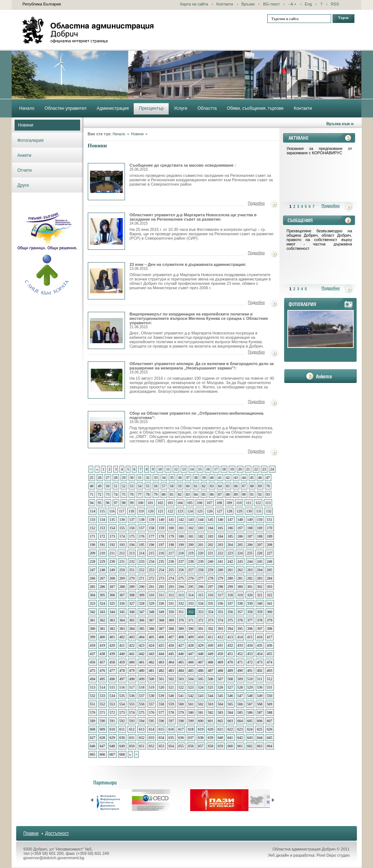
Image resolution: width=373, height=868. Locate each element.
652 (152, 746)
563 (211, 704)
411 (211, 637)
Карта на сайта (194, 4)
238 (191, 561)
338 (240, 603)
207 (260, 545)
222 (220, 553)
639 (211, 738)
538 (152, 696)
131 (259, 511)
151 (270, 520)
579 (181, 712)
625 (260, 729)
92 (260, 494)
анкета (320, 376)
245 (260, 561)
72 (100, 494)
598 (181, 721)
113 (268, 503)
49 (100, 486)
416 (260, 637)
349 (162, 612)
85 (204, 494)
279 (221, 578)
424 (152, 645)
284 (270, 578)
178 (162, 536)
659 (221, 746)
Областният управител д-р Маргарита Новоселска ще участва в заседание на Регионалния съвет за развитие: (193, 219)
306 (112, 595)
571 (103, 712)
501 (162, 679)
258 (201, 570)
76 (132, 494)
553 (112, 704)
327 (132, 603)
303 (270, 587)
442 (142, 654)
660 (230, 746)
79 (156, 494)
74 (116, 494)
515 (112, 687)
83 (188, 494)
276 (191, 578)
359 (260, 612)
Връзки (248, 4)
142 (181, 520)
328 (142, 603)
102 (160, 503)
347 (142, 612)
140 (162, 520)
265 (270, 570)
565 (230, 704)
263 (250, 570)
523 (191, 687)
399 (93, 637)
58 (172, 486)
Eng (309, 4)
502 (171, 679)
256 (181, 570)
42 (228, 478)
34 (164, 478)
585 (240, 712)
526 (221, 687)
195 (142, 545)
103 (170, 503)
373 (211, 620)
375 (230, 620)
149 (250, 520)
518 (142, 687)
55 (148, 486)
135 (112, 520)
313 (181, 595)
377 (250, 620)
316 (210, 595)
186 (240, 536)
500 (152, 679)
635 (171, 738)
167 (240, 528)
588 (270, 712)
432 (230, 645)
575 (142, 712)
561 (191, 704)
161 (181, 528)
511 (260, 679)
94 (92, 503)
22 (256, 469)
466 (191, 662)
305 (103, 595)
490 (240, 671)
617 (181, 729)
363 (112, 620)
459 (122, 662)
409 (191, 637)
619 (201, 729)
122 (170, 511)
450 (221, 654)
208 (270, 545)
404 (142, 637)
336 (221, 603)
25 (92, 478)
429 (201, 645)
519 (152, 687)
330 (162, 603)
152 (93, 528)
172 (103, 536)
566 (240, 704)
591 (112, 721)
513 (93, 687)
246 (270, 561)
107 (210, 503)
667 (112, 754)
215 (151, 553)
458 (112, 662)
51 (116, 486)
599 (191, 721)
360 (270, 612)
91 (252, 494)
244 (250, 561)
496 (112, 679)
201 (201, 545)
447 (191, 654)
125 (200, 511)
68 (252, 486)
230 (112, 561)
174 (122, 536)
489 (230, 671)
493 (270, 671)
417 (269, 637)
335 (211, 603)
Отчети (25, 170)
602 (221, 721)
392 (211, 629)
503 (181, 679)
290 (142, 587)
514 (103, 687)
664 (270, 746)
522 (181, 687)
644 (260, 738)
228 (93, 561)
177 (152, 536)
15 (200, 469)
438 (103, 654)
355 (221, 612)
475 (93, 671)
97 (116, 503)
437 (93, 654)
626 (269, 729)
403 (132, 637)
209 (93, 553)
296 (201, 587)
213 (132, 553)
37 (188, 478)
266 (93, 578)
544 (211, 696)
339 (250, 603)
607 (270, 721)
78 (148, 494)
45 (252, 478)
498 (132, 679)
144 (201, 520)
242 (230, 561)
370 (181, 620)
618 (191, 729)
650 (132, 746)
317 (220, 595)
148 (240, 520)
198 (171, 545)
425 (162, 645)
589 (93, 721)
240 (211, 561)
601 (211, 721)
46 (260, 478)
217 (171, 553)
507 (221, 679)
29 (124, 478)
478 (122, 671)
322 (269, 595)
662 (250, 746)
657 (201, 746)
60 (188, 486)
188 (260, 536)
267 (103, 578)
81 (172, 494)
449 (211, 654)
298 (221, 587)
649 (122, 746)
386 (152, 629)
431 (221, 645)
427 (181, 645)
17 (216, 469)
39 (204, 478)
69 (260, 486)
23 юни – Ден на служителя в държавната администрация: (188, 266)
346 (132, 612)
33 (156, 478)
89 (236, 494)
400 (103, 637)
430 (211, 645)
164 (211, 528)
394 (230, 629)
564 (221, 704)
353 (201, 612)
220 (201, 553)
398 (270, 629)
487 (211, 671)
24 (272, 469)
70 (268, 486)
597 (171, 721)
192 (112, 545)
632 (142, 738)
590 (103, 721)
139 (152, 520)
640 (221, 738)
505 (201, 679)
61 (196, 486)
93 (268, 494)
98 (124, 503)
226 (260, 553)
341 (270, 603)
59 (180, 486)
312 (171, 595)
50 (108, 486)
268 (112, 578)
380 (93, 629)
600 (201, 721)
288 (122, 587)
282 (250, 578)
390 (191, 629)
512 (269, 679)
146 (221, 520)
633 (152, 738)
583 (221, 712)
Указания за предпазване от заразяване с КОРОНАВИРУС (319, 151)
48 (92, 486)
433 (240, 645)
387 (162, 629)
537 (142, 696)
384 (132, 629)
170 (270, 528)
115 (102, 511)
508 (230, 679)
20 (240, 469)
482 (162, 671)
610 (112, 729)
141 (171, 520)
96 (108, 503)
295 (191, 587)
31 (140, 478)
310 (152, 595)
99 (132, 503)
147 (230, 520)
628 (103, 738)
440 (122, 654)
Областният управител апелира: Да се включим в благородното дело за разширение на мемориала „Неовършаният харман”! (106, 380)
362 (103, 620)
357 (240, 612)
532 (93, 696)
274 (171, 578)
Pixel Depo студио (333, 855)
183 (211, 536)
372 (201, 620)
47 (268, 478)
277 (201, 578)
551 (93, 704)
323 (93, 603)
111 (248, 503)
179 (171, 536)
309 (142, 595)
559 (171, 704)
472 (250, 662)
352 (191, 612)
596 (162, 721)
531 (270, 687)
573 (122, 712)
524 (201, 687)
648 (112, 746)
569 (270, 704)
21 (248, 469)
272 (152, 578)
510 (250, 679)
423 (142, 645)
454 (260, 654)
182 (201, 536)
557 (152, 704)
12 (176, 469)
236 (171, 561)
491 (250, 671)
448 (201, 654)
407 (171, 637)
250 (122, 570)
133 (93, 520)
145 (211, 520)
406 (162, 637)
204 (230, 545)
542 (191, 696)
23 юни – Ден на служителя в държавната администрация (106, 281)
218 (181, 553)
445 (171, 654)
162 (191, 528)
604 (240, 721)
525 (211, 687)
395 (240, 629)
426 (171, 645)
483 (171, 671)
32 (148, 478)
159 (162, 528)
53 (132, 486)
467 (201, 662)
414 (240, 637)
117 (121, 511)
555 (132, 704)
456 (93, 662)
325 (112, 603)
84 (196, 494)
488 (221, 671)
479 (132, 671)
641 (230, 738)
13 (184, 469)
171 (93, 536)
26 (100, 478)
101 (151, 503)
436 (270, 645)
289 (132, 587)
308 (132, 595)
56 (156, 486)
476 (103, 671)
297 (211, 587)
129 (239, 511)
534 (112, 696)
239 (201, 561)
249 (112, 570)
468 (211, 662)
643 (250, 738)
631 (132, 738)
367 (152, 620)
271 (142, 578)
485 (191, 671)
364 (122, 620)
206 (250, 545)
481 (152, 671)
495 (103, 679)
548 (250, 696)
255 (171, 570)
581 (201, 712)
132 (269, 511)
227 (269, 553)
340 (260, 603)
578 (171, 712)
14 (192, 469)
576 (152, 712)
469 (221, 662)
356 (230, 612)
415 (250, 637)
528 (240, 687)
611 (122, 729)
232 (132, 561)
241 (221, 561)
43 (236, 478)
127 (219, 511)
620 (210, 729)
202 (211, 545)
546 (230, 696)
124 (190, 511)
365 (132, 620)
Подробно (256, 203)
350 (171, 612)
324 (103, 603)
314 (191, 595)
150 (260, 520)
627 (93, 738)
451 (230, 654)
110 (239, 503)
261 (230, 570)
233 (142, 561)
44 (244, 478)
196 (152, 545)
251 (132, 570)
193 (122, 545)
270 (132, 578)
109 (229, 503)
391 (201, 629)
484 (181, 671)
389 (181, 629)
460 (132, 662)
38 (196, 478)
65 (228, 486)
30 (132, 478)
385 (142, 629)
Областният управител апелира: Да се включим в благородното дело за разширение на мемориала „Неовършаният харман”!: (202, 368)
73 (108, 494)
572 (112, 712)
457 (103, 662)
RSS (335, 4)
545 (221, 696)
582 (211, 712)
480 (142, 671)
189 (270, 536)
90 (244, 494)
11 (168, 469)
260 (221, 570)
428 (191, 645)
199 (181, 545)
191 (103, 545)
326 (122, 603)
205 (240, 545)
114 (93, 511)
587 (260, 712)
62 (204, 486)
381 (103, 629)
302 (260, 587)
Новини (26, 125)
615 (161, 729)
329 (152, 603)
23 (264, 469)
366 (142, 620)
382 (112, 629)
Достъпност (57, 833)
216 (161, 553)
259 (211, 570)
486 (201, 671)
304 (93, 595)
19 (232, 469)
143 (191, 520)
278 (211, 578)
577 (162, 712)
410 (201, 637)
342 (93, 612)
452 (240, 654)
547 (240, 696)
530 (260, 687)
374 (221, 620)
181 (191, 536)
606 (260, 721)
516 (122, 687)
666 (103, 754)
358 (250, 612)
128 (229, 511)
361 (93, 620)
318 (230, 595)
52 (124, 486)
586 (250, 712)
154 (112, 528)
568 (260, 704)
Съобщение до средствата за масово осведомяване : (183, 167)
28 (116, 478)
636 (181, 738)
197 (162, 545)
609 (103, 729)
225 (250, 553)
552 (103, 704)
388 (171, 629)
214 (142, 553)
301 (250, 587)
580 (191, 712)
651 (142, 746)
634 (162, 738)
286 (103, 587)
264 (260, 570)
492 (260, 671)
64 (220, 486)
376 (240, 620)
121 (160, 511)
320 (250, 595)
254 (162, 570)
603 (230, 721)
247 (93, 570)
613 (142, 729)
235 (162, 561)
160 (171, 528)
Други (23, 185)
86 (212, 494)
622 (230, 729)
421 (122, 645)
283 (260, 578)
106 (200, 503)
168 (250, 528)
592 (122, 721)
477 (112, 671)
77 (140, 494)
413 (230, 637)
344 (112, 612)
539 (162, 696)
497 (122, 679)
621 (220, 729)
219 (191, 553)
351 (181, 612)
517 (132, 687)
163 (201, 528)
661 (240, 746)
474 (270, 662)
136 (122, 520)
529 (250, 687)
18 (224, 469)
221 (210, 553)
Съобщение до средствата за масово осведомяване (106, 182)
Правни (31, 833)
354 (211, 612)
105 (190, 503)
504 (191, 679)
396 (250, 629)
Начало (119, 134)
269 (122, 578)
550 (270, 696)
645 (270, 738)
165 (221, 528)
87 (220, 494)
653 (162, 746)
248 (103, 570)
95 (100, 503)
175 (132, 536)
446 (181, 654)
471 (240, 662)
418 (93, 645)
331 (171, 603)
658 (211, 746)
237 (181, 561)
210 (103, 553)
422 (132, 645)
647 (103, 746)
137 (132, 520)
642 (240, 738)
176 (142, 536)
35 (172, 478)
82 (180, 494)
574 (132, 712)
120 (151, 511)
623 (240, 729)
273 (162, 578)
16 (208, 469)
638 (201, 738)
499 (142, 679)
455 (270, 654)
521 (171, 687)
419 (103, 645)
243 (240, 561)
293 (171, 587)
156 (132, 528)
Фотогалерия (31, 140)
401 (112, 637)
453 (250, 654)
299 (230, 587)
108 (219, 503)
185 (230, 536)
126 (210, 511)
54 (140, 486)
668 (122, 754)
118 (131, 511)
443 (152, 654)
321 (260, 595)
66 (236, 486)
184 (221, 536)
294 (181, 587)
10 (160, 469)
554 (122, 704)
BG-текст (271, 4)
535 (122, 696)
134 (103, 520)
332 (181, 603)
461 (142, 662)
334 (201, 603)
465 (181, 662)
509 (240, 679)
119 (141, 511)
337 (230, 603)
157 (142, 528)
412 (220, 637)
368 (162, 620)
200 (191, 545)
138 (142, 520)
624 (250, 729)
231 (122, 561)
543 (201, 696)
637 (191, 738)
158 (152, 528)
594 (142, 721)
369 (171, 620)
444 (162, 654)
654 (171, 746)
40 (212, 478)
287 (112, 587)
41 (220, 478)
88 (228, 494)
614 (151, 729)
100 (141, 503)
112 (258, 503)
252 (142, 570)
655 (181, 746)
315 (201, 595)
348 (152, 612)
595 (152, 721)
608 (93, 729)
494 (93, 679)
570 (93, 712)
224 (240, 553)
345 (122, 612)
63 (212, 486)
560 (181, 704)
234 (152, 561)
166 (230, 528)
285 (93, 587)
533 (103, 696)
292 (162, 587)
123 (180, 511)
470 (230, 662)
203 (221, 545)
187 (250, 536)
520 (162, 687)
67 (244, 486)
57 (164, 486)
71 (92, 494)
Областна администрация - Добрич (88, 30)
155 (122, 528)
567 (250, 704)
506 (211, 679)
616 (171, 729)
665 (93, 754)
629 (112, 738)
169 (260, 528)
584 (230, 712)
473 (260, 662)
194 (132, 545)
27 (108, 478)
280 (230, 578)
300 (240, 587)
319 (240, 595)
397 (260, 629)
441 (132, 654)
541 (181, 696)
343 (103, 612)
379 (270, 620)
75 (124, 494)
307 (122, 595)
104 (180, 503)
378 (260, 620)
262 (240, 570)
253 (152, 570)
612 (132, 729)
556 (142, 704)
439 (112, 654)
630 (122, 738)
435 (260, 645)
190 (93, 545)
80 (164, 494)
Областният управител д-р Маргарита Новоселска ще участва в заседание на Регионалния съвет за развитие (106, 231)
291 (152, 587)
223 (230, 553)
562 (201, 704)
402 (122, 637)
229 (103, 561)
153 (103, 528)
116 (112, 511)
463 (162, 662)
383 (122, 629)
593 (132, 721)
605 (250, 721)
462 (152, 662)
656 (191, 746)
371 (191, 620)
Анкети (25, 155)
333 (191, 603)
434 (250, 645)
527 (230, 687)
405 (152, 637)
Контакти (225, 4)
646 (93, 746)
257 (191, 570)
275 (181, 578)
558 (162, 704)
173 (112, 536)
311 (162, 595)
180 (181, 536)
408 (181, 637)
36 (180, 478)
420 (112, 645)
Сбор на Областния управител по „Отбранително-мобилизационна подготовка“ (106, 430)
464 (171, 662)
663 (260, 746)
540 (171, 696)
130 (249, 511)
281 (240, 578)
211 (112, 553)
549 (260, 696)
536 (132, 696)
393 (221, 629)
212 (122, 553)
